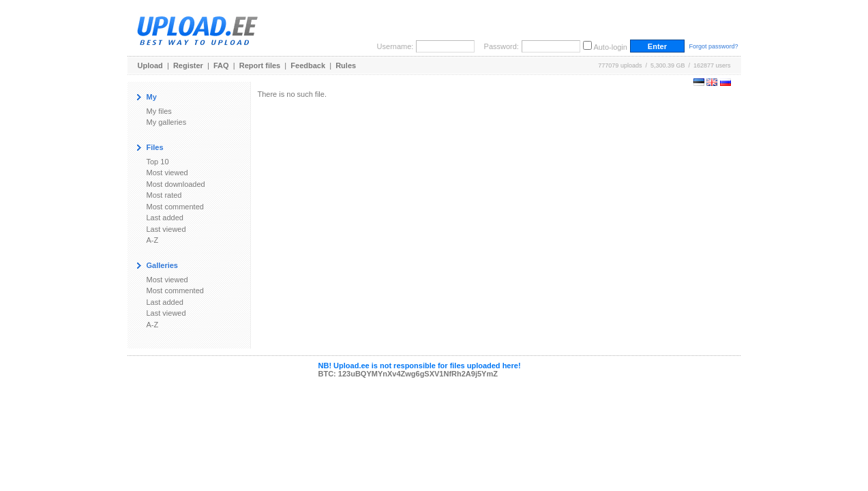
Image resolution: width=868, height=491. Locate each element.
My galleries (167, 122)
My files (159, 111)
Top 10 (158, 162)
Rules (346, 65)
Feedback (308, 65)
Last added (165, 218)
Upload (150, 65)
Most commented (175, 207)
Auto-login (610, 47)
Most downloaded (176, 184)
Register (188, 65)
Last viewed (166, 229)
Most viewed (167, 173)
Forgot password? (713, 46)
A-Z (153, 240)
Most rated (164, 195)
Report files (260, 65)
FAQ (221, 65)
